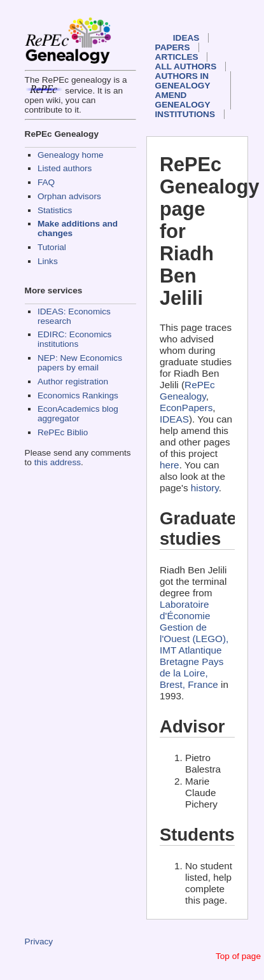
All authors (186, 66)
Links (48, 261)
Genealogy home (71, 155)
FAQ (46, 182)
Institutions (185, 114)
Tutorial (52, 247)
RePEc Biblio (63, 432)
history (205, 488)
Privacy (39, 941)
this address (58, 462)
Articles (177, 57)
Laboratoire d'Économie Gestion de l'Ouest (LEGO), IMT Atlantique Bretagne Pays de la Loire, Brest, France (194, 644)
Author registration (73, 381)
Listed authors (65, 168)
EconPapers (186, 408)
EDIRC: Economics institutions (74, 339)
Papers (173, 47)
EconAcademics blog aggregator (78, 414)
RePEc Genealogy (187, 390)
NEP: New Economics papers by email (80, 363)
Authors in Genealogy (183, 81)
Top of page (238, 956)
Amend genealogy (183, 100)
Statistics (55, 210)
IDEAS (186, 38)
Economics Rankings (78, 395)
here (170, 465)
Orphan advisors (69, 196)
